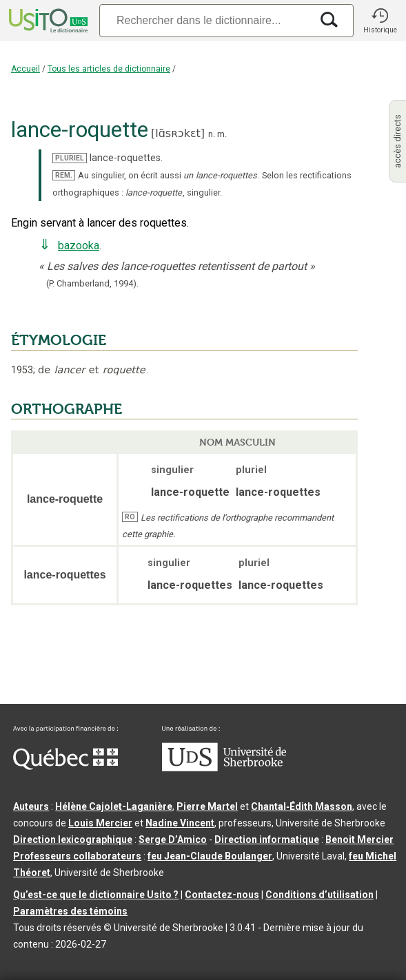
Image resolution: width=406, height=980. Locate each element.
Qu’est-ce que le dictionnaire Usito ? (96, 895)
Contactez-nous (222, 895)
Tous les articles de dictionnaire (109, 69)
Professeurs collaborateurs (77, 856)
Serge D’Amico (173, 840)
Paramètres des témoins (70, 911)
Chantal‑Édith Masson (302, 806)
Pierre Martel (207, 806)
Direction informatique (267, 840)
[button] (380, 21)
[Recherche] (205, 20)
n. (212, 134)
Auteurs (31, 806)
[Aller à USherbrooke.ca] (224, 768)
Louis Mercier (100, 823)
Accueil (26, 69)
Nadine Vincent (180, 823)
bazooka (79, 246)
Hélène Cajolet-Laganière (114, 806)
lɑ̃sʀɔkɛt (178, 133)
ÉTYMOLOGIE (59, 340)
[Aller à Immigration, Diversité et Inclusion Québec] (65, 767)
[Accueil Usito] (47, 21)
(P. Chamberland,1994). (92, 283)
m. (222, 134)
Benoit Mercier (359, 840)
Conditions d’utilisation (319, 895)
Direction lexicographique (73, 840)
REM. (64, 175)
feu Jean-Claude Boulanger (210, 856)
